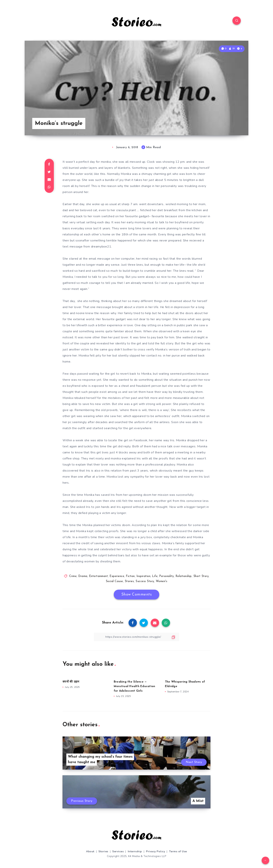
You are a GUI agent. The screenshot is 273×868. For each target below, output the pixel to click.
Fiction (130, 576)
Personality (167, 576)
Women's (162, 581)
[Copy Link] (136, 637)
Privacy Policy (155, 851)
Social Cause (114, 581)
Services (118, 851)
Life (155, 576)
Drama (83, 576)
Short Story (201, 576)
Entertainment (99, 576)
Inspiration (144, 576)
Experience (117, 576)
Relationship (184, 576)
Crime (73, 576)
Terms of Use (178, 851)
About (90, 851)
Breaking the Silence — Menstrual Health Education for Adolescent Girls (135, 686)
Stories (129, 581)
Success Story (145, 581)
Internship (135, 851)
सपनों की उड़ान (71, 682)
